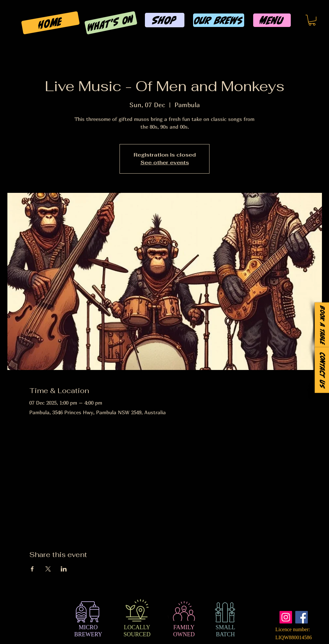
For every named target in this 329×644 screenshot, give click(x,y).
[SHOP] (165, 20)
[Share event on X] (48, 569)
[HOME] (51, 23)
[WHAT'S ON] (111, 23)
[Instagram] (286, 617)
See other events (165, 163)
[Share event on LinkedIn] (64, 569)
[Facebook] (302, 617)
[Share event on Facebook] (32, 569)
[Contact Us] (322, 370)
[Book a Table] (322, 325)
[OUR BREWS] (219, 20)
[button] (312, 20)
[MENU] (272, 20)
